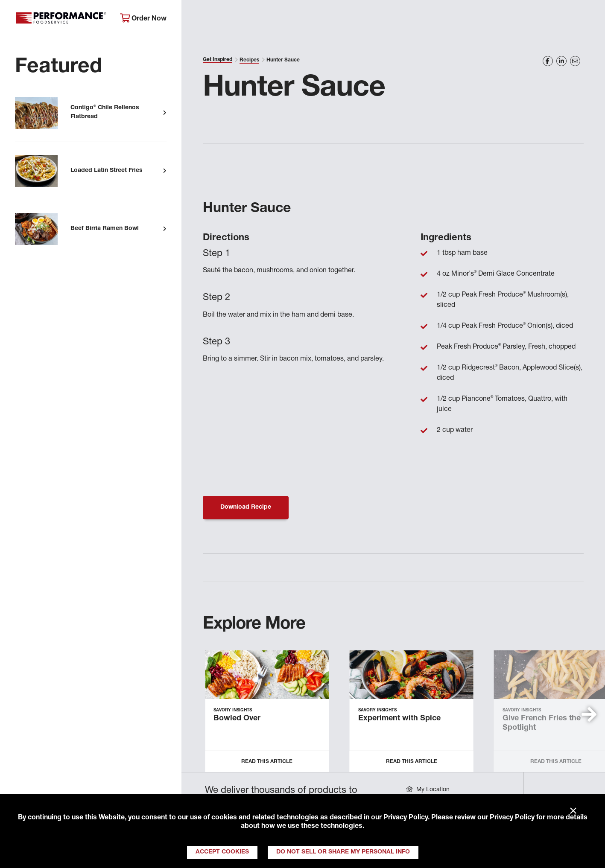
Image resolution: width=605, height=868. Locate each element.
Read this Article (267, 762)
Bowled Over (237, 719)
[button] (589, 714)
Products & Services (313, 19)
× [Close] (573, 811)
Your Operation (394, 19)
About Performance (225, 19)
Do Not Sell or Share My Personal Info (343, 852)
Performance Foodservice (61, 19)
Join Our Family (533, 19)
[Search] (588, 20)
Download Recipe (246, 507)
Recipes (249, 60)
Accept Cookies (222, 852)
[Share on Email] (575, 61)
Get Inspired (463, 19)
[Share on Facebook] (548, 61)
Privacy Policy (406, 818)
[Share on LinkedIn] (561, 61)
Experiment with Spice (399, 719)
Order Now (143, 19)
